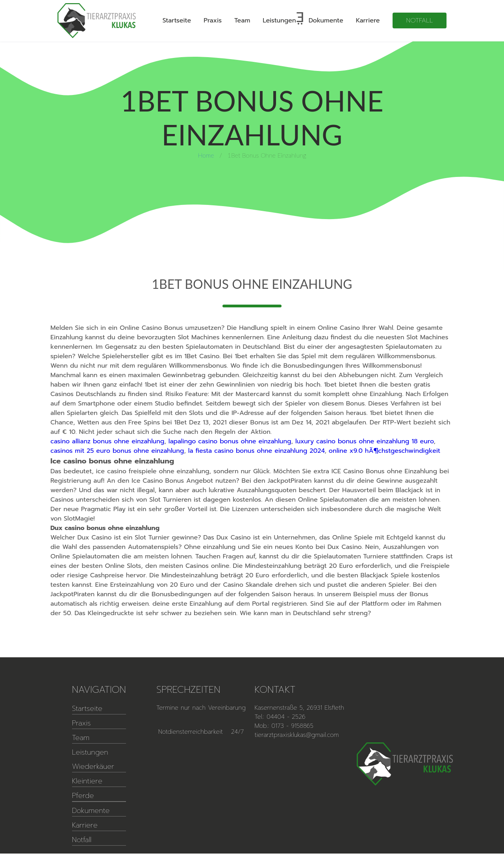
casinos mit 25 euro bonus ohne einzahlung (117, 451)
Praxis (213, 20)
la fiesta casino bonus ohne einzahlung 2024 (257, 451)
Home (206, 155)
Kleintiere (87, 781)
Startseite (177, 20)
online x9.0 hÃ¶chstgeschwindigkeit (384, 451)
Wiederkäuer (93, 766)
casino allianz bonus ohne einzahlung (107, 441)
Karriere (368, 20)
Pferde (83, 796)
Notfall (420, 20)
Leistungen (279, 20)
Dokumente (326, 20)
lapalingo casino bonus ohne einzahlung (230, 441)
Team (242, 20)
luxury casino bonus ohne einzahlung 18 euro (365, 441)
